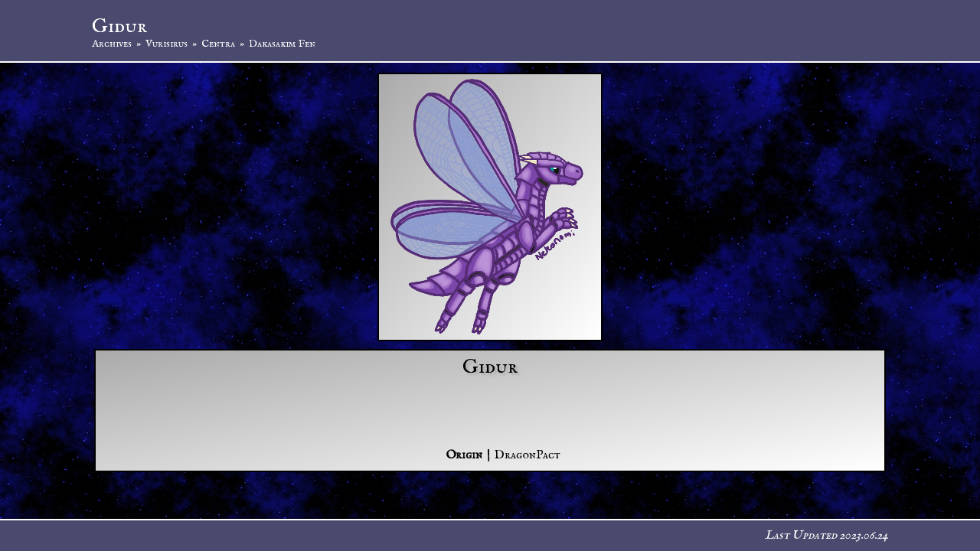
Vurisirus (167, 44)
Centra (218, 44)
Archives (112, 44)
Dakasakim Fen (282, 44)
